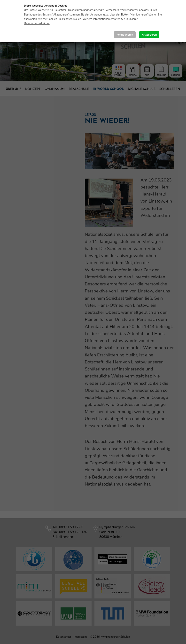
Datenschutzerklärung (37, 23)
